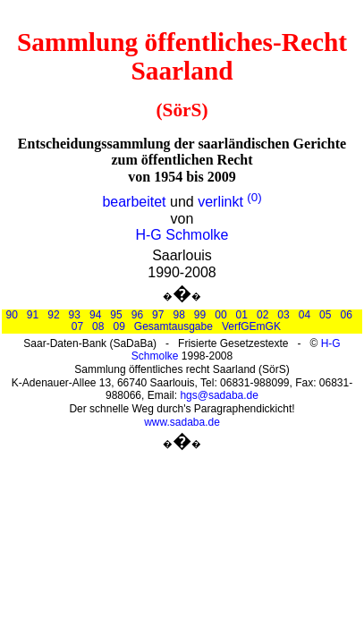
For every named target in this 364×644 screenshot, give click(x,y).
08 (98, 326)
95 (116, 315)
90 (11, 315)
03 (283, 315)
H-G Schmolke (182, 235)
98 (178, 315)
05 (325, 315)
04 (305, 315)
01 (242, 315)
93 (75, 315)
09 (119, 326)
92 (53, 315)
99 (200, 315)
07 (77, 326)
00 (220, 315)
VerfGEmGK (251, 326)
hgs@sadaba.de (219, 395)
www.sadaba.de (182, 422)
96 (137, 315)
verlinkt (220, 202)
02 (262, 315)
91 (33, 315)
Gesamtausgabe (174, 326)
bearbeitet (134, 202)
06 (346, 315)
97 (158, 315)
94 (95, 315)
